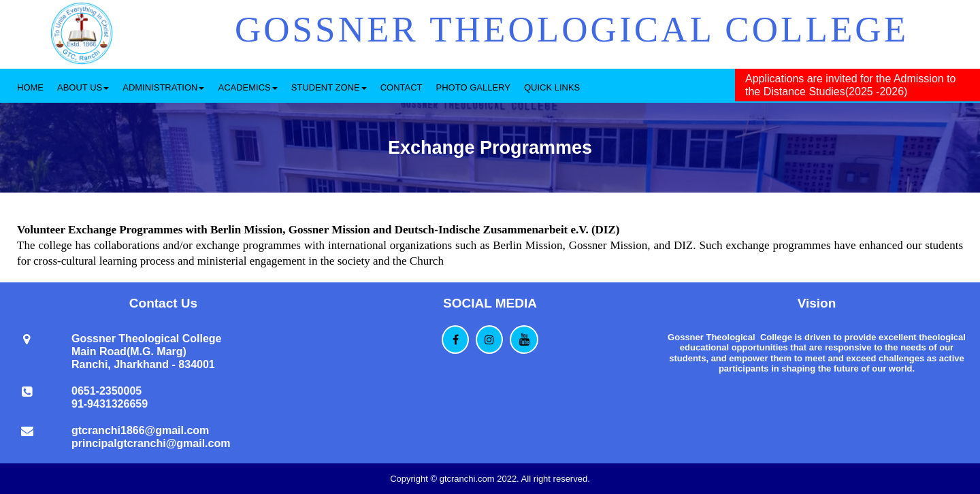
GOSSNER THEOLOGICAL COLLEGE (572, 29)
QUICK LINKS (552, 87)
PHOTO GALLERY (473, 87)
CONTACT (402, 87)
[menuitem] (30, 86)
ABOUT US (83, 87)
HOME (30, 87)
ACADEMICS (247, 87)
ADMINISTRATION (163, 87)
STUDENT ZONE (329, 87)
